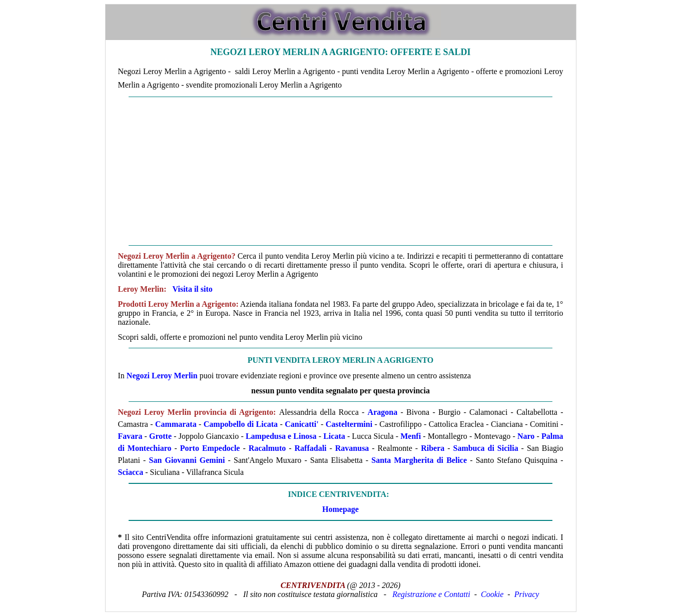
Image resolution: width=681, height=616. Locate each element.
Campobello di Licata (241, 424)
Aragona (383, 412)
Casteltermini (349, 424)
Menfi (411, 436)
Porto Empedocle (210, 448)
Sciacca (131, 472)
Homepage (340, 509)
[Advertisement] (341, 171)
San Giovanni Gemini (187, 460)
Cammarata (176, 424)
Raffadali (311, 448)
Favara (130, 436)
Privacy (527, 594)
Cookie (492, 594)
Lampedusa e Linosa (281, 436)
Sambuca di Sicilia (485, 448)
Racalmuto (267, 448)
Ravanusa (352, 448)
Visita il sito (193, 289)
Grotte (160, 436)
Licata (334, 436)
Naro (526, 436)
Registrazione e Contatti (431, 594)
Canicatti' (302, 424)
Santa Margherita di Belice (419, 460)
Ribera (433, 448)
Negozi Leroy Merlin (162, 376)
